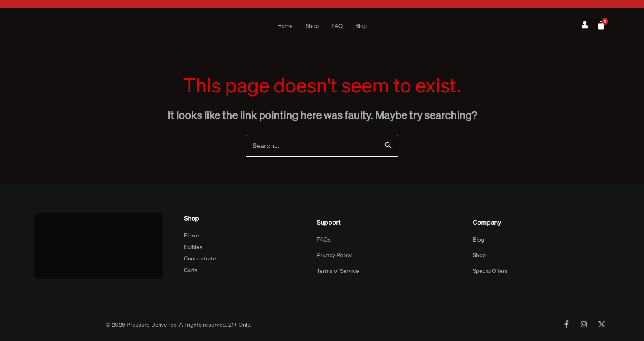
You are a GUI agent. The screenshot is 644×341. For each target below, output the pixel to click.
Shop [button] (312, 26)
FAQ (337, 26)
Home (285, 26)
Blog (361, 26)
